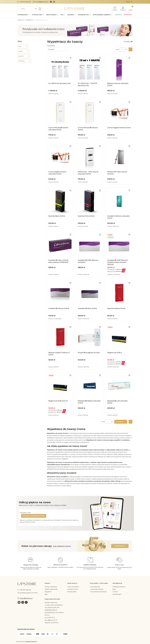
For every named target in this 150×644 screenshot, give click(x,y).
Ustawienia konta (73, 589)
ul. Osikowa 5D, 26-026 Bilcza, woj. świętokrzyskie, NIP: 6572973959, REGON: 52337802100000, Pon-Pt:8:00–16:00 (54, 610)
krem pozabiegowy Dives (74, 469)
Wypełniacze (29, 20)
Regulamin (48, 592)
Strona (117, 49)
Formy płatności (95, 587)
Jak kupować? (117, 594)
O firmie (115, 592)
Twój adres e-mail (25, 513)
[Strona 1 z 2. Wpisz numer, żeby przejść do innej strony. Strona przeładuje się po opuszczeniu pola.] (122, 49)
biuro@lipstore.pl (50, 620)
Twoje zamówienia (73, 587)
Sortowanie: (51, 46)
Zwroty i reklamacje (51, 587)
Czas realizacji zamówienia (98, 592)
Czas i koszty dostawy (97, 589)
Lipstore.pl (20, 20)
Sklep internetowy (26, 642)
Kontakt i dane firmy (51, 603)
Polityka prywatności (119, 587)
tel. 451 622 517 (49, 617)
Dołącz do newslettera (34, 516)
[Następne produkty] (121, 422)
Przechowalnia (72, 592)
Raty (46, 594)
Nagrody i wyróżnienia (52, 623)
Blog (114, 589)
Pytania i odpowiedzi (51, 589)
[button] (40, 9)
